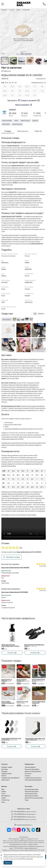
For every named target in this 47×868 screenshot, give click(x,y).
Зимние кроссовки (31, 794)
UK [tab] (12, 83)
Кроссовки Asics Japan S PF (39, 702)
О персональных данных (33, 778)
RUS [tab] (7, 83)
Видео (22, 54)
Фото (18, 54)
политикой (18, 859)
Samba (16, 121)
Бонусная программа (32, 769)
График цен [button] (6, 71)
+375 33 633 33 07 (17, 819)
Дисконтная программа (33, 771)
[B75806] (19, 319)
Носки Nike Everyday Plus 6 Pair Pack (11, 739)
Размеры (4, 771)
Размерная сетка (39, 83)
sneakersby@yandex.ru (23, 825)
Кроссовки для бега (32, 796)
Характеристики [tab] (23, 131)
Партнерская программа (33, 780)
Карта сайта (5, 780)
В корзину (12, 653)
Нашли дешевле (24, 105)
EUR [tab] (3, 83)
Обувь (18, 10)
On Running (5, 800)
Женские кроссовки (32, 791)
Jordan (4, 798)
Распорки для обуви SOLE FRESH (34, 646)
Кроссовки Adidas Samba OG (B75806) (15, 592)
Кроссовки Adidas (7, 121)
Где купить (14, 100)
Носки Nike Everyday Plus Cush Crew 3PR (35, 739)
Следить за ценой (30, 100)
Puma (3, 794)
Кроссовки (26, 10)
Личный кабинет (30, 767)
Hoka (3, 802)
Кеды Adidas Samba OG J (23, 680)
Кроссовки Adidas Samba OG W (8, 702)
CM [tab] (15, 83)
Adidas (4, 791)
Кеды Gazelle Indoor (7, 680)
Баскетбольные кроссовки (34, 798)
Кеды (27, 800)
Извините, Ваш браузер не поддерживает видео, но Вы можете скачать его (24, 529)
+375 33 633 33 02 (18, 812)
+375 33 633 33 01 (18, 814)
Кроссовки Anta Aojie (38, 680)
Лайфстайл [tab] (38, 131)
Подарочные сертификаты (10, 778)
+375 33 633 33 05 (18, 817)
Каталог (12, 10)
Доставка (5, 769)
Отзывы (27, 776)
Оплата (4, 776)
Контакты (28, 773)
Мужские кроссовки (32, 789)
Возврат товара (7, 767)
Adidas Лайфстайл (17, 124)
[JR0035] (15, 319)
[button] (44, 32)
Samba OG (35, 121)
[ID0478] (31, 319)
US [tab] (10, 83)
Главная (4, 10)
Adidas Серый (6, 124)
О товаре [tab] (8, 131)
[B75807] (23, 319)
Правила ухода (6, 773)
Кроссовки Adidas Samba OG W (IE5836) (15, 568)
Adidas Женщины (25, 121)
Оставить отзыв (11, 557)
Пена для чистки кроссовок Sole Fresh (11, 646)
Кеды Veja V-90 (22, 702)
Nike (3, 789)
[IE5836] (27, 319)
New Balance (6, 796)
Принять (8, 863)
